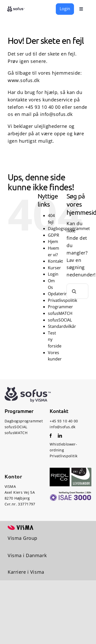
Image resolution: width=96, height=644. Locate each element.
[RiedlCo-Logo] (60, 470)
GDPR (54, 235)
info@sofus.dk (56, 114)
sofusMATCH (60, 313)
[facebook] (51, 436)
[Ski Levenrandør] (81, 470)
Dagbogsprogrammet (24, 421)
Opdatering (59, 294)
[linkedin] (60, 436)
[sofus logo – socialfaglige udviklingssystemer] (16, 8)
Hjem (53, 242)
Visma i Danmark (27, 555)
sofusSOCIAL (60, 320)
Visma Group (23, 538)
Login (53, 274)
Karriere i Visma (26, 572)
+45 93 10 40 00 (43, 107)
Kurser (54, 268)
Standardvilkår (62, 326)
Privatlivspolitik (62, 300)
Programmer (60, 307)
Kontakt (55, 261)
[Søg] (74, 291)
